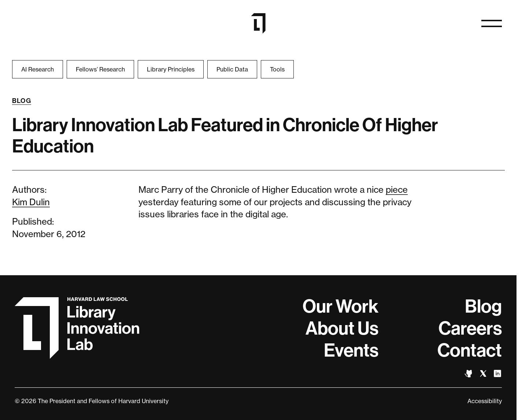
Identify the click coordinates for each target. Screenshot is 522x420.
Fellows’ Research (100, 69)
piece (397, 190)
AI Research (38, 69)
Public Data (232, 69)
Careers (470, 328)
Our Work (340, 306)
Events (351, 350)
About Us (342, 328)
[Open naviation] (492, 23)
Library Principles (171, 69)
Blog (22, 101)
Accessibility (485, 401)
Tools (277, 69)
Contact (470, 350)
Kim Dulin (31, 202)
